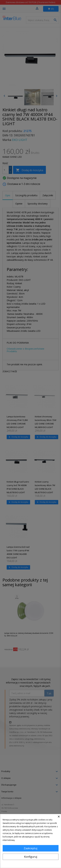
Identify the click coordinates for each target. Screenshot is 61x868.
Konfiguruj (31, 857)
